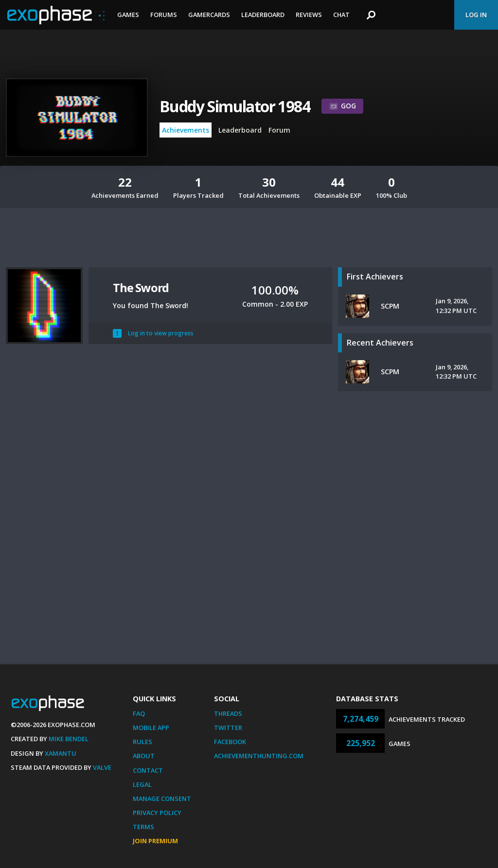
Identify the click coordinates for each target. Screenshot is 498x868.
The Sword (141, 287)
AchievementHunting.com (259, 756)
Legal (142, 784)
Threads (228, 713)
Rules (142, 742)
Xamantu (61, 753)
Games (128, 15)
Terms (143, 827)
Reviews (309, 15)
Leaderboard (263, 15)
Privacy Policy (157, 813)
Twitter (228, 728)
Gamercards (209, 15)
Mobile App (151, 728)
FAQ (139, 713)
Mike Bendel (69, 739)
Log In (476, 15)
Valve (102, 767)
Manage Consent (162, 799)
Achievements (186, 130)
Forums (164, 15)
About (144, 756)
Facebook (230, 742)
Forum (279, 130)
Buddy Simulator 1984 (235, 106)
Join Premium (155, 841)
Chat (341, 15)
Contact (148, 770)
